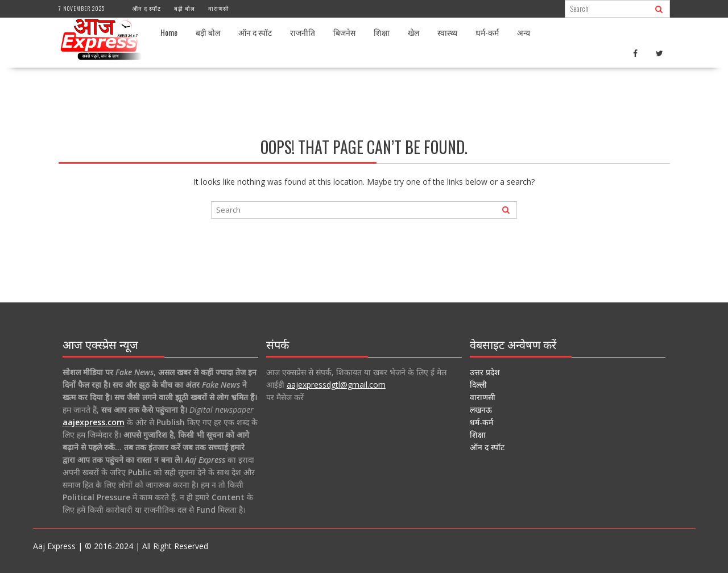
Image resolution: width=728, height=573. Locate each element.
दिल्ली (478, 385)
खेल (413, 32)
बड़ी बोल (185, 8)
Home (169, 32)
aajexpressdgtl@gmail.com (336, 385)
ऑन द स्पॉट (146, 8)
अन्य (524, 32)
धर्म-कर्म (487, 32)
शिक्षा (382, 32)
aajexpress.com (94, 422)
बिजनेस (344, 32)
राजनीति (303, 32)
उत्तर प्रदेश (485, 372)
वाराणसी (219, 8)
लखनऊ (481, 410)
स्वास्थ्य (447, 32)
